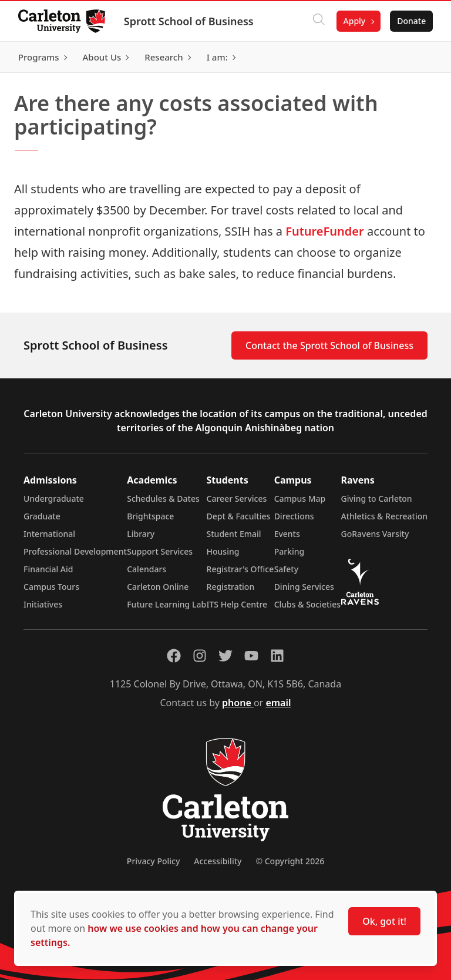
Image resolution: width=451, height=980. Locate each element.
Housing (223, 551)
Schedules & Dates (163, 499)
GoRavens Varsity (375, 534)
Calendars (147, 569)
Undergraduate (54, 499)
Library (141, 534)
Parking (290, 551)
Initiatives (43, 604)
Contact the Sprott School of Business (329, 345)
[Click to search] (318, 21)
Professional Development (75, 551)
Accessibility (218, 861)
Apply (354, 21)
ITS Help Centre (237, 604)
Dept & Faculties (239, 516)
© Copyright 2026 (290, 861)
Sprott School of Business (189, 21)
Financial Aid (48, 569)
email (278, 703)
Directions (294, 516)
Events (287, 534)
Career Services (237, 499)
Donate (411, 21)
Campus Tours (51, 587)
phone (238, 703)
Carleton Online (158, 587)
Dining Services (304, 587)
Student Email (234, 534)
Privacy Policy (153, 861)
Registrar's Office (240, 569)
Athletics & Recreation (384, 516)
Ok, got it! (384, 921)
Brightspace (150, 516)
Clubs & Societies (307, 604)
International (49, 534)
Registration (231, 587)
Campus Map (300, 499)
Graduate (42, 516)
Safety (287, 569)
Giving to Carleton (377, 499)
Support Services (160, 551)
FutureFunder (325, 231)
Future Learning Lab (166, 604)
